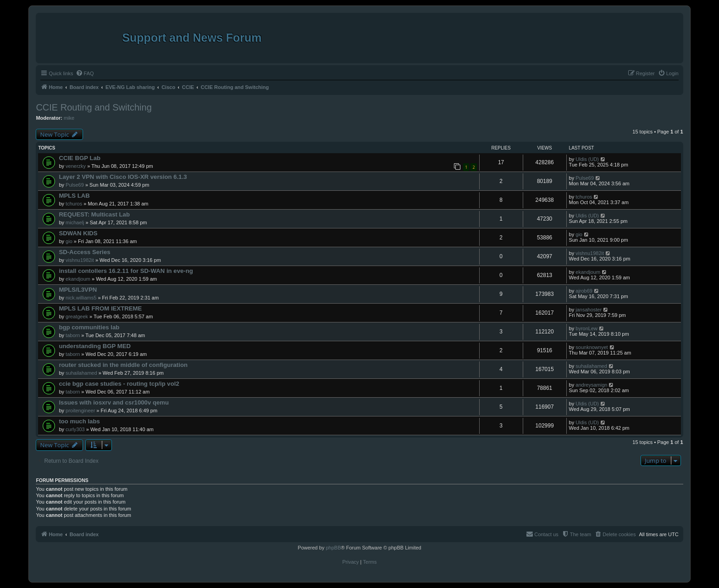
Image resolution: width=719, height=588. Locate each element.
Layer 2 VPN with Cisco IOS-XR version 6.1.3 (123, 177)
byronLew (586, 328)
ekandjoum (78, 279)
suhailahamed (81, 373)
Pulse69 (75, 185)
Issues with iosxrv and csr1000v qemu (114, 402)
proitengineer (80, 410)
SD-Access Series (84, 252)
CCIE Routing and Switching (94, 107)
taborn (73, 335)
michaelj (75, 222)
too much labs (79, 421)
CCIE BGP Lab (80, 158)
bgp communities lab (89, 327)
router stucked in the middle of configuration (123, 365)
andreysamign (591, 385)
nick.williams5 (81, 298)
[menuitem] (85, 73)
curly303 (75, 429)
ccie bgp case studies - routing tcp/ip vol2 (119, 384)
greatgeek (77, 316)
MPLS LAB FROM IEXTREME (100, 308)
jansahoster (589, 310)
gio (69, 241)
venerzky (76, 166)
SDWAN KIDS (78, 233)
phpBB (333, 548)
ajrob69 (584, 291)
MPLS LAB (74, 196)
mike (69, 118)
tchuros (74, 204)
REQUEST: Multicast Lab (94, 214)
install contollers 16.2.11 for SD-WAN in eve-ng (126, 271)
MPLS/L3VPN (78, 290)
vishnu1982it (80, 260)
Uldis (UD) (587, 159)
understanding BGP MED (95, 346)
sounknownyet (592, 347)
